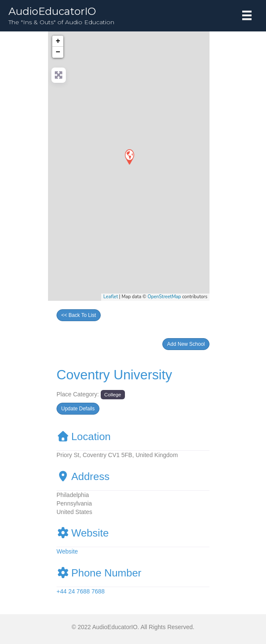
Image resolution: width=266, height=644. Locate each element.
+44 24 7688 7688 (81, 591)
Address (83, 476)
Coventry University (114, 375)
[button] (186, 344)
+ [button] (58, 41)
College (113, 394)
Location (84, 436)
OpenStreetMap (164, 297)
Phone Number (99, 573)
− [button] (58, 52)
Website (83, 533)
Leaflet (110, 297)
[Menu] (247, 15)
